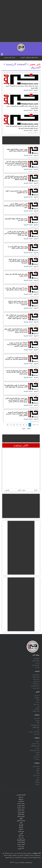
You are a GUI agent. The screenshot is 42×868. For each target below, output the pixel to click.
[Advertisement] (21, 21)
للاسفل (7, 490)
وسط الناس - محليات (34, 732)
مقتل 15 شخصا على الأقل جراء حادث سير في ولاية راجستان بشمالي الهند (16, 289)
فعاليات (37, 752)
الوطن (21, 818)
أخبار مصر (37, 695)
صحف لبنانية (21, 810)
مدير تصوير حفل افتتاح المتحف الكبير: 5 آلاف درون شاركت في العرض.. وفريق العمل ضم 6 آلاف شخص (16, 400)
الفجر (21, 823)
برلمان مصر (36, 734)
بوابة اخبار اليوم (21, 820)
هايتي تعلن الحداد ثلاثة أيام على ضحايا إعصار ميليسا (16, 275)
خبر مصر (35, 64)
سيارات (37, 741)
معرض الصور (36, 766)
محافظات (37, 698)
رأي (38, 730)
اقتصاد (38, 700)
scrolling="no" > (21, 58)
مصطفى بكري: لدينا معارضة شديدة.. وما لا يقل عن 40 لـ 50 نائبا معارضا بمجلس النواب (16, 372)
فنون (38, 707)
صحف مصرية (21, 803)
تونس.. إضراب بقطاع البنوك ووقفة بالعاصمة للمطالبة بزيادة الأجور (17, 150)
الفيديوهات (36, 659)
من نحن (37, 663)
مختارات (37, 759)
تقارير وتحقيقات (35, 746)
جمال (38, 778)
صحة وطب (36, 757)
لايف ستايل (36, 775)
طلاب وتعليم (36, 711)
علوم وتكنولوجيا (35, 725)
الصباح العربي (21, 842)
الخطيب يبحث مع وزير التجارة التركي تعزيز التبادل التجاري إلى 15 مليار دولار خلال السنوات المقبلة (16, 178)
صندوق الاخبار (36, 665)
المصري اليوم (21, 816)
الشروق (35, 90)
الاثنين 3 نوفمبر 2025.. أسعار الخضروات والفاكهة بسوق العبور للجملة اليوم (16, 206)
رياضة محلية (36, 675)
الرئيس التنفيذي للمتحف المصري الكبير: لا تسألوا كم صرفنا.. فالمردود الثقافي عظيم (17, 414)
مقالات (38, 771)
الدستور (21, 829)
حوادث (38, 702)
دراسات (37, 748)
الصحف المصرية (21, 795)
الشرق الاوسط (21, 840)
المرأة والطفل (36, 727)
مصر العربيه (21, 831)
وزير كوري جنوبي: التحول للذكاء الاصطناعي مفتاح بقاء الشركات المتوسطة (18, 261)
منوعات (37, 721)
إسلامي (37, 755)
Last (24, 428)
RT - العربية (21, 848)
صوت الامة (21, 846)
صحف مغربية (21, 805)
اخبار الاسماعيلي (35, 686)
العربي (21, 833)
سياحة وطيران (35, 744)
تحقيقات (37, 709)
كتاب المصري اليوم (35, 750)
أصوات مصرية (21, 844)
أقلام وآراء (37, 718)
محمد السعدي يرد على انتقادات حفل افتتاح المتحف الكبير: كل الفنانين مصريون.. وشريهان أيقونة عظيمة (17, 317)
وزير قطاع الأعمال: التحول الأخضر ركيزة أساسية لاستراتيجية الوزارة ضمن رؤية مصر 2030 (16, 233)
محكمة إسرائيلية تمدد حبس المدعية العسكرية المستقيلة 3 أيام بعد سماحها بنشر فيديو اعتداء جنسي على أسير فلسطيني (16, 164)
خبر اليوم (21, 799)
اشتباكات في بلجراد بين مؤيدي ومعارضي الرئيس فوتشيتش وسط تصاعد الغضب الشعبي (17, 344)
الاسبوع (21, 827)
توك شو (37, 784)
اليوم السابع (21, 814)
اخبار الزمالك (36, 684)
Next (29, 428)
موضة (38, 773)
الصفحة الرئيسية (28, 90)
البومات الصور (36, 661)
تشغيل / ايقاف (22, 490)
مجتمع (38, 780)
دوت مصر (21, 838)
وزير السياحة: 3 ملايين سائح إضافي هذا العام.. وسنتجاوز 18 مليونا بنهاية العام (16, 386)
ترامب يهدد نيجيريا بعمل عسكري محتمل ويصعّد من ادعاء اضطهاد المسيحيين (18, 303)
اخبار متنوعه (36, 688)
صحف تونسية (21, 812)
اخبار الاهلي (36, 681)
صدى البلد (21, 836)
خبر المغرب (21, 801)
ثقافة (38, 723)
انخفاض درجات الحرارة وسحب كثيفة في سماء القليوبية (16, 192)
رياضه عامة (36, 679)
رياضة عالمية (36, 677)
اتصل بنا (37, 667)
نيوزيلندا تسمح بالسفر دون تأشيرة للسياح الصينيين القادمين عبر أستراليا (16, 358)
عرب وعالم (37, 704)
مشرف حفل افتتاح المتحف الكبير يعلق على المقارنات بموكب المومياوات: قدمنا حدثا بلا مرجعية (16, 330)
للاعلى (35, 490)
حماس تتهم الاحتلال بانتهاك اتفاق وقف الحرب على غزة (16, 219)
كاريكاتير (37, 782)
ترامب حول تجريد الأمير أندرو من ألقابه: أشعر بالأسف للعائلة (18, 247)
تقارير (38, 769)
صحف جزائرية (21, 808)
